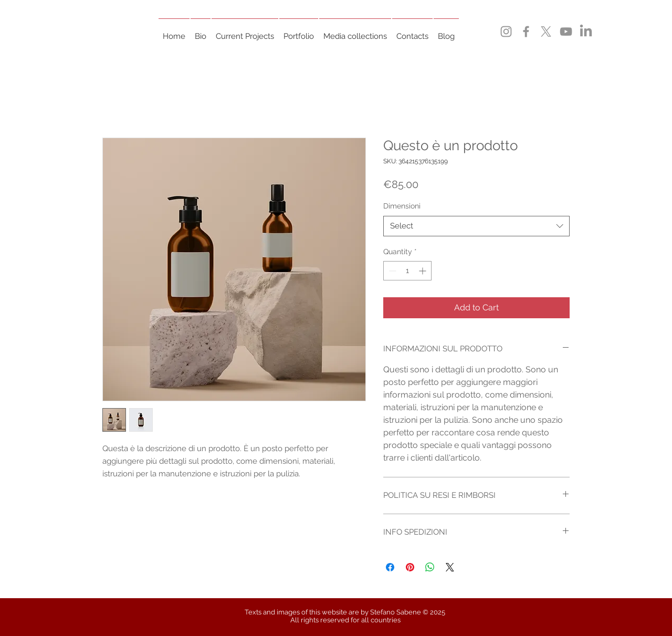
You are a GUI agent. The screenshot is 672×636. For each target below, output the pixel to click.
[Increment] (423, 271)
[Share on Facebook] (390, 567)
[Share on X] (450, 567)
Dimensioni (402, 206)
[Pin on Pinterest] (410, 567)
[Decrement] (391, 271)
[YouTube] (566, 32)
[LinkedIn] (586, 32)
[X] (546, 32)
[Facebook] (526, 32)
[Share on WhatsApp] (430, 567)
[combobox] (476, 226)
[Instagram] (506, 32)
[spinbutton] (407, 271)
